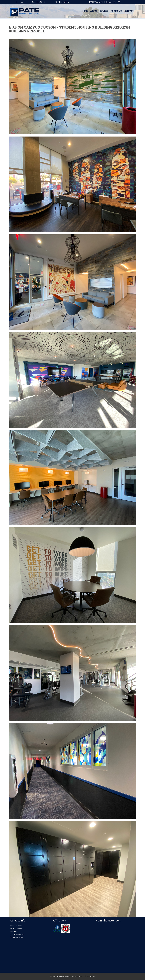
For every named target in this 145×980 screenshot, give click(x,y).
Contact (129, 11)
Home (85, 11)
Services (104, 11)
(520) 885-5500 (38, 2)
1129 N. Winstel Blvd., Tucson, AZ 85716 (104, 2)
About (94, 11)
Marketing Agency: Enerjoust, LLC (83, 976)
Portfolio (116, 11)
